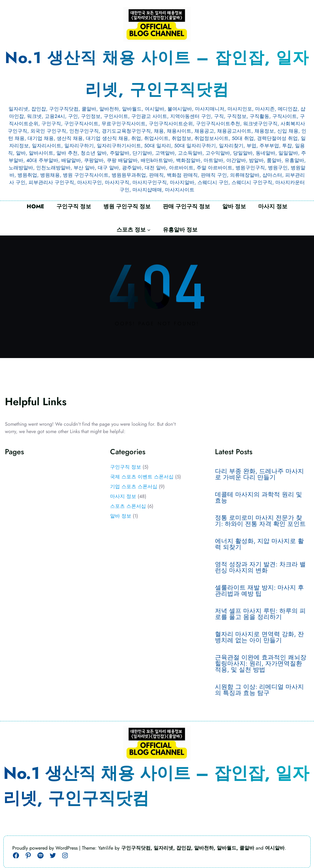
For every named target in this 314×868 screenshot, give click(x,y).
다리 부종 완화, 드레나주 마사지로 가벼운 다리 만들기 (259, 474)
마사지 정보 (123, 496)
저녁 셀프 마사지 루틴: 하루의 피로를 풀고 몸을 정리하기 (260, 614)
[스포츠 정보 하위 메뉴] (149, 230)
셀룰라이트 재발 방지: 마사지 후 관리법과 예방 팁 (259, 591)
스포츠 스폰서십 (128, 506)
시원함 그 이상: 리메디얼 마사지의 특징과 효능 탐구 (259, 690)
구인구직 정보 (126, 467)
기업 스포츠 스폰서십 (134, 487)
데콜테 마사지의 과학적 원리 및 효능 (258, 498)
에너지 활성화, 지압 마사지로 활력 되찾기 (259, 544)
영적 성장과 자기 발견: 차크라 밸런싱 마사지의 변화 (260, 568)
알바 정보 (121, 516)
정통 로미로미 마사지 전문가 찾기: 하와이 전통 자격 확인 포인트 (260, 521)
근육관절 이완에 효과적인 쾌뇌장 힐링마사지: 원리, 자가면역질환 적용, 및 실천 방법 (261, 664)
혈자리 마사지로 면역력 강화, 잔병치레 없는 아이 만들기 (259, 637)
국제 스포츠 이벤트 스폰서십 (142, 477)
